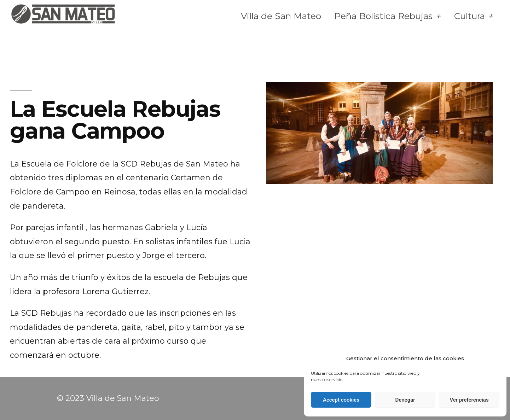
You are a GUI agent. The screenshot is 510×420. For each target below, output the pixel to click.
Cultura (474, 16)
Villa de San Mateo (281, 16)
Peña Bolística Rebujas (388, 16)
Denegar (405, 400)
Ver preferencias (469, 400)
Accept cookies (341, 400)
